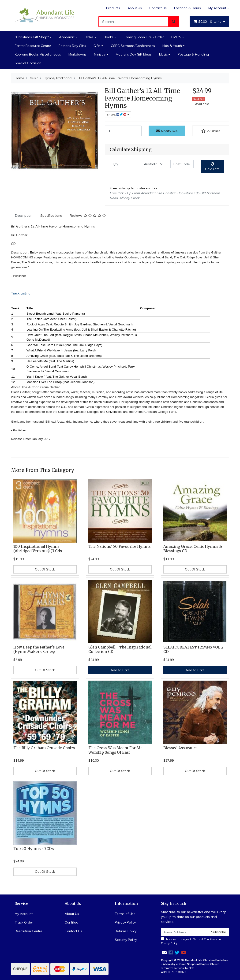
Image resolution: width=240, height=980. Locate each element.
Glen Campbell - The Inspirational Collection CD (120, 649)
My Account (24, 914)
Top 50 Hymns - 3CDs (34, 849)
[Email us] (164, 952)
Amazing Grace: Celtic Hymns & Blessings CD (193, 549)
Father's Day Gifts (72, 46)
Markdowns (77, 54)
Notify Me (167, 131)
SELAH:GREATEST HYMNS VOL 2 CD (193, 649)
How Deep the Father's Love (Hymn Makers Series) (39, 649)
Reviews (88, 216)
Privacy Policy (125, 922)
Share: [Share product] (117, 114)
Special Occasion (28, 63)
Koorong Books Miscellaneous (38, 54)
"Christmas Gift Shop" (32, 37)
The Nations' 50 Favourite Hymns (119, 546)
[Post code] (182, 164)
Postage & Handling (193, 54)
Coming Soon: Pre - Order (144, 37)
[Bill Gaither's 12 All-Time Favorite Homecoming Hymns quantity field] (123, 131)
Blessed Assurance (180, 748)
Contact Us (158, 8)
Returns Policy (126, 931)
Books (109, 37)
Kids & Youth (172, 46)
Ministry (100, 54)
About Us (135, 8)
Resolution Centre (28, 931)
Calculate (212, 167)
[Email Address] (185, 932)
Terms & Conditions (205, 939)
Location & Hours (187, 8)
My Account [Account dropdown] (217, 8)
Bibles (89, 37)
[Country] (152, 164)
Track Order (24, 922)
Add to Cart (120, 670)
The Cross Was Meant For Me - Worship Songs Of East (117, 750)
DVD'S (176, 37)
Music (163, 54)
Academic (67, 37)
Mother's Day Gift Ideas (134, 54)
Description (24, 216)
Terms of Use (125, 914)
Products (113, 8)
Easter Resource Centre (33, 46)
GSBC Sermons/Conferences (133, 46)
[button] (211, 131)
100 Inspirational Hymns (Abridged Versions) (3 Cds (38, 549)
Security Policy (126, 940)
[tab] (24, 216)
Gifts (97, 46)
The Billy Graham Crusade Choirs (44, 748)
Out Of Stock (45, 569)
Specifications (51, 216)
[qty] (121, 164)
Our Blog (71, 922)
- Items (208, 22)
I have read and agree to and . (192, 941)
